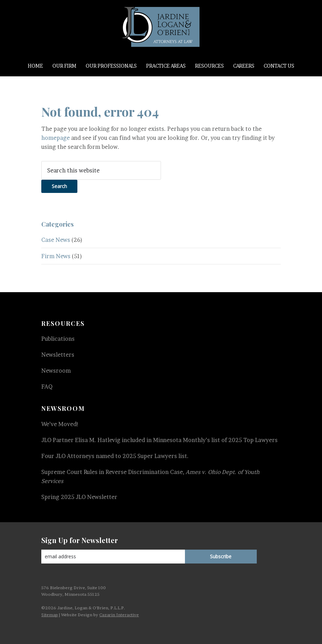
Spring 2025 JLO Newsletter (79, 497)
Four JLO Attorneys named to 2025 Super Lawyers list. (115, 456)
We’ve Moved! (60, 424)
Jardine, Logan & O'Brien (161, 27)
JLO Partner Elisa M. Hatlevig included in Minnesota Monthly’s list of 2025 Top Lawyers (159, 440)
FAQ (47, 387)
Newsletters (58, 355)
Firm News (56, 256)
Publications (58, 339)
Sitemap (50, 615)
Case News (56, 240)
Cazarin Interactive (119, 615)
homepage (56, 138)
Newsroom (56, 371)
